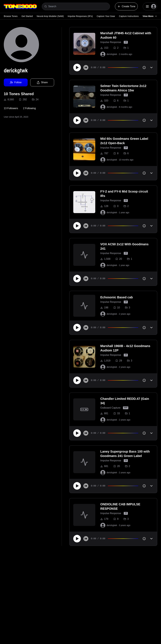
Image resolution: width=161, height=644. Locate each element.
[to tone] (84, 44)
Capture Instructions (129, 16)
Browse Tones (11, 16)
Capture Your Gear (106, 16)
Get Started (27, 16)
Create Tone (126, 6)
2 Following (29, 108)
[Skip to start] (86, 68)
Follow (16, 82)
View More (150, 16)
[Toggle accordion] (151, 68)
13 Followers (11, 108)
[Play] (77, 68)
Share (42, 82)
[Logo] (20, 6)
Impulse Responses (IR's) (80, 16)
